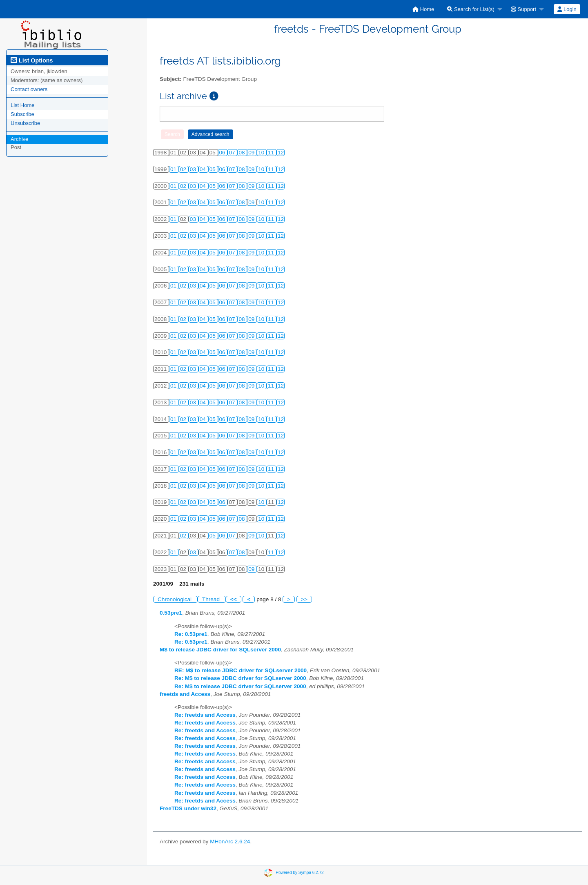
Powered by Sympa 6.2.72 (300, 872)
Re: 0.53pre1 (191, 634)
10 (262, 153)
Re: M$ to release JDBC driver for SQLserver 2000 (240, 678)
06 (223, 153)
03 (194, 169)
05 (213, 169)
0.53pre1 (171, 613)
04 (204, 169)
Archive (19, 139)
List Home (23, 105)
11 (272, 153)
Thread (212, 599)
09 (252, 153)
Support (523, 9)
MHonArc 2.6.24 (230, 842)
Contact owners (29, 89)
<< (234, 599)
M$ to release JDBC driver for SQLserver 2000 (220, 650)
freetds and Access (185, 694)
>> (304, 599)
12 (281, 153)
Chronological (175, 599)
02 (184, 169)
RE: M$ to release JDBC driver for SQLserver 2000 (241, 670)
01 (174, 169)
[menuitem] (423, 9)
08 (242, 153)
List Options (32, 60)
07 (233, 153)
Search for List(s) (471, 9)
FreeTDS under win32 (188, 808)
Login (567, 9)
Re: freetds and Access (205, 715)
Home (423, 9)
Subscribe (22, 114)
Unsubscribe (25, 123)
